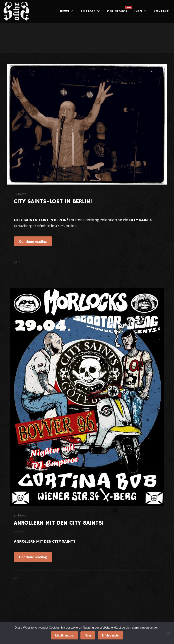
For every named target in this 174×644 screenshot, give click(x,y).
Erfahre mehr (111, 635)
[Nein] (168, 633)
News (22, 194)
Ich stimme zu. (64, 635)
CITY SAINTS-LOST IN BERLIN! (53, 202)
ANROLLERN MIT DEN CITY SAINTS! (59, 523)
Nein (88, 635)
